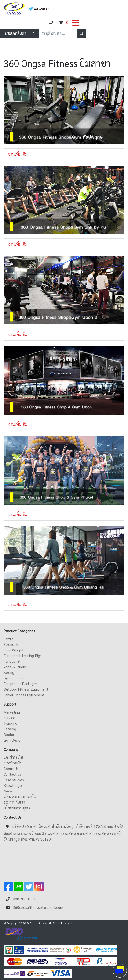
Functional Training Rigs (23, 655)
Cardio (9, 639)
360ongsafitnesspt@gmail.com (38, 907)
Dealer (9, 734)
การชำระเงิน (13, 763)
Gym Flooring (14, 678)
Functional (12, 661)
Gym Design (13, 740)
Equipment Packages (20, 684)
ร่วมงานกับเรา (14, 802)
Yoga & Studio (15, 667)
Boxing (9, 672)
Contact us (12, 774)
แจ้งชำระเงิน (13, 757)
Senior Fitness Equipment (24, 695)
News (8, 791)
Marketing (12, 712)
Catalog (10, 729)
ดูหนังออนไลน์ (81, 973)
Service (9, 718)
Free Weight (14, 650)
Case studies (14, 780)
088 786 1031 (24, 899)
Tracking (10, 723)
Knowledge (13, 785)
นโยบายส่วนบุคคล (17, 808)
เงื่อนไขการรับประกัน (20, 797)
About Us (11, 769)
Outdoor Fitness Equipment (26, 689)
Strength (11, 644)
